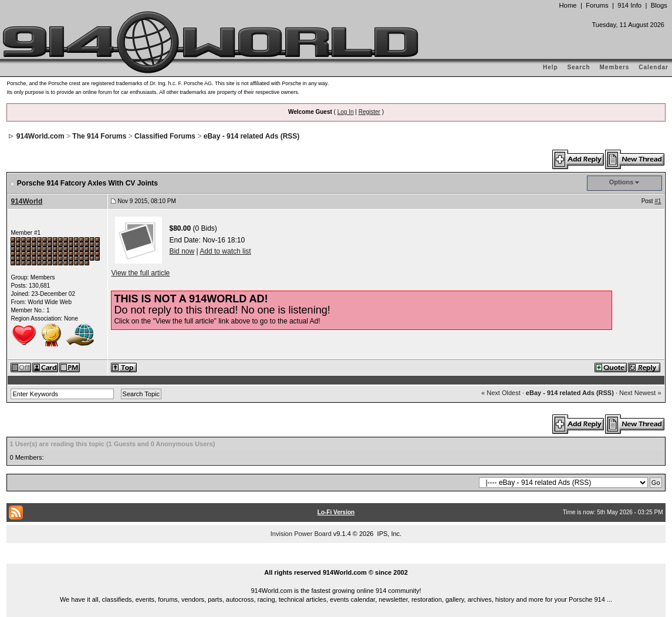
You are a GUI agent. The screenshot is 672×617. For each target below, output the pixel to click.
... (336, 559)
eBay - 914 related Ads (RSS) (252, 136)
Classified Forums (165, 136)
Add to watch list (225, 251)
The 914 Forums (99, 136)
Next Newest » (640, 393)
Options (622, 182)
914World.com (40, 136)
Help (551, 67)
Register (369, 112)
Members (615, 67)
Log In (346, 112)
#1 (658, 201)
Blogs (659, 5)
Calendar (654, 67)
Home (568, 5)
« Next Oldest (501, 393)
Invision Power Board (301, 534)
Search (578, 67)
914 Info (629, 5)
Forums (597, 5)
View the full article (140, 273)
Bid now (182, 251)
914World (26, 201)
